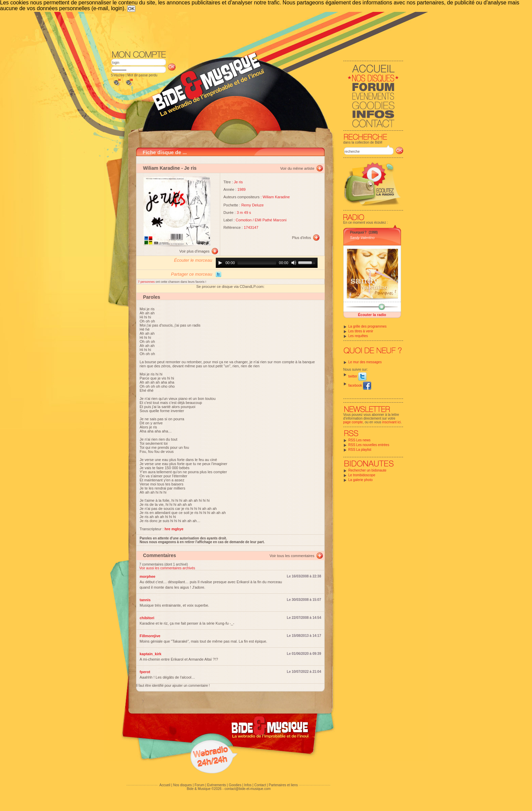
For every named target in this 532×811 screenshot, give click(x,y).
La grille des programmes (368, 326)
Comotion (244, 220)
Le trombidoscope (362, 475)
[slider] (257, 263)
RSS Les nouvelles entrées (369, 445)
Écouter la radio (372, 315)
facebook (360, 385)
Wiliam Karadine (162, 168)
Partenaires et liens (283, 785)
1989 (242, 189)
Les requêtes (358, 336)
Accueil (165, 785)
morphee (148, 576)
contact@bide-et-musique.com (248, 789)
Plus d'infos (302, 238)
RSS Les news (360, 440)
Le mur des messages (365, 362)
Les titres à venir (361, 331)
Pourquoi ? (358, 232)
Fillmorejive (150, 636)
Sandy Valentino (362, 238)
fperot (145, 672)
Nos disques (182, 785)
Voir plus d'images (195, 251)
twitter (357, 376)
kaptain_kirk (151, 654)
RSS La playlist (360, 450)
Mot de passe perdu (142, 75)
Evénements (216, 785)
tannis (145, 600)
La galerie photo (361, 480)
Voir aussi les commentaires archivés (167, 568)
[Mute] (294, 263)
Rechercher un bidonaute (367, 470)
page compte (353, 422)
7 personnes (147, 282)
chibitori (147, 618)
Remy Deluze (252, 205)
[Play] (220, 263)
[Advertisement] (257, 31)
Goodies (235, 785)
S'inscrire (118, 75)
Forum (199, 785)
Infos (248, 785)
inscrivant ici (392, 422)
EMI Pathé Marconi (271, 220)
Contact (260, 785)
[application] (267, 263)
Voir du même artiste (297, 168)
